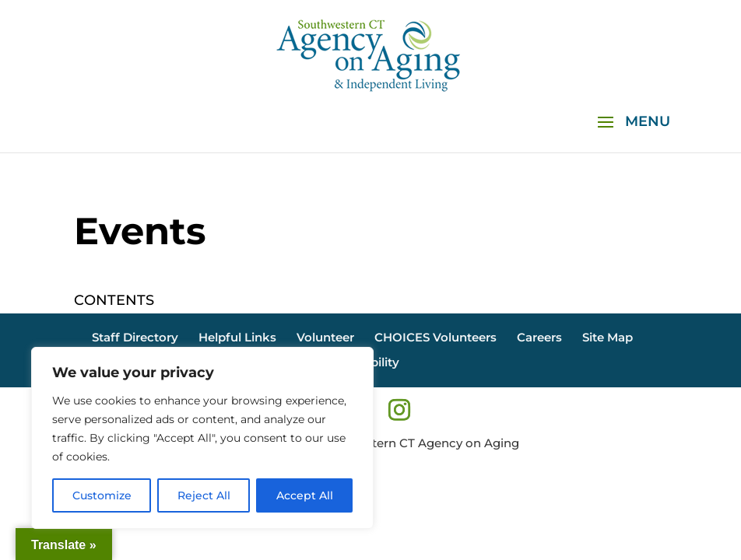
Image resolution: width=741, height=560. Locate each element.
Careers (539, 337)
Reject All (204, 495)
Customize (102, 495)
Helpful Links (237, 337)
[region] (202, 438)
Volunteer (325, 337)
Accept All (305, 495)
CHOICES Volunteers (435, 337)
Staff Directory (135, 337)
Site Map (608, 337)
